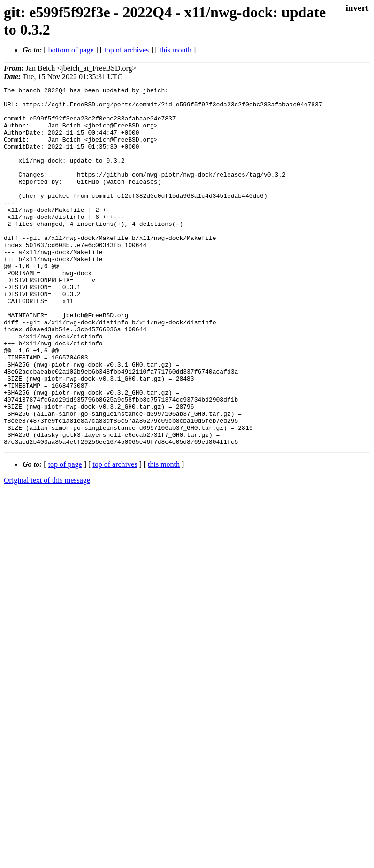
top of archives (126, 50)
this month (176, 50)
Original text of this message (47, 552)
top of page (65, 536)
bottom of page (71, 50)
